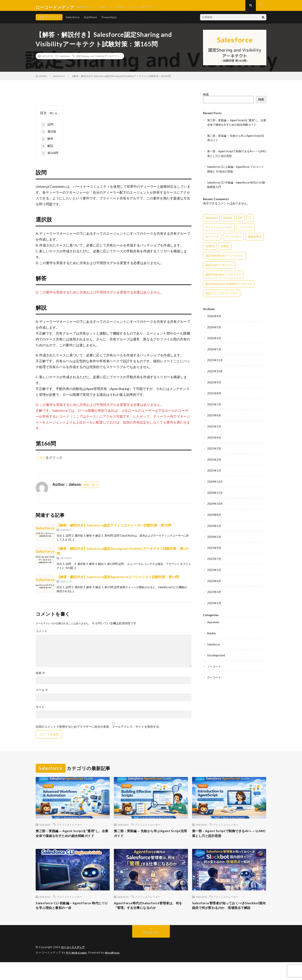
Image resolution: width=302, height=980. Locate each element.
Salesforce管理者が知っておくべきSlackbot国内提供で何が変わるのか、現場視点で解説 (227, 920)
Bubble (212, 632)
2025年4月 (214, 439)
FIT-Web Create (77, 971)
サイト (40, 711)
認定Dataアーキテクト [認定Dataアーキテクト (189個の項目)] (219, 267)
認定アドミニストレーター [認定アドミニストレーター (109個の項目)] (222, 296)
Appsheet (214, 621)
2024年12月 (215, 482)
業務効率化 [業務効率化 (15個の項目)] (255, 239)
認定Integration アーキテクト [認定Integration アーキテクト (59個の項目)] (223, 277)
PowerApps (109, 21)
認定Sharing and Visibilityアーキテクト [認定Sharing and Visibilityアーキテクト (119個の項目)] (229, 286)
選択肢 (49, 136)
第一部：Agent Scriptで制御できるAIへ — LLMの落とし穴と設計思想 (229, 838)
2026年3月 (214, 329)
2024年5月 (214, 526)
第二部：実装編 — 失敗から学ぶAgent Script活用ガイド (141, 838)
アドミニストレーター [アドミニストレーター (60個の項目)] (219, 230)
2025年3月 (214, 449)
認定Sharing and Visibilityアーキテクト (98, 60)
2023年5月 (214, 569)
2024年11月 (215, 493)
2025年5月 (214, 428)
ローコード (215, 676)
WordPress (115, 971)
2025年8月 (214, 395)
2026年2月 (214, 340)
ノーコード (215, 665)
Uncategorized (217, 654)
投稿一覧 (89, 489)
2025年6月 (214, 417)
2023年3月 (214, 591)
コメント (42, 635)
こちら (41, 461)
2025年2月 (214, 460)
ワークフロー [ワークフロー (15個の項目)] (233, 239)
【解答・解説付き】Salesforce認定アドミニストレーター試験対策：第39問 (114, 529)
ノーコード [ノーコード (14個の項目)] (246, 230)
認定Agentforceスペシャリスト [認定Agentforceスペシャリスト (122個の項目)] (224, 258)
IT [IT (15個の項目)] (250, 220)
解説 (47, 150)
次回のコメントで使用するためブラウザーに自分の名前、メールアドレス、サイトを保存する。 (99, 730)
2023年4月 (214, 580)
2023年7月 (214, 558)
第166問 (50, 157)
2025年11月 (215, 362)
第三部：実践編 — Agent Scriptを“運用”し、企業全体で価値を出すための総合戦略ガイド (72, 841)
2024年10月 (215, 504)
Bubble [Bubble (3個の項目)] (228, 220)
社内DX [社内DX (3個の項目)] (210, 249)
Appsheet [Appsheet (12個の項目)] (211, 220)
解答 (47, 143)
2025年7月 (214, 406)
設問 (49, 128)
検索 (206, 98)
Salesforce (73, 21)
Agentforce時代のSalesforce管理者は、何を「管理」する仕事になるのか (150, 917)
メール (42, 694)
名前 (40, 677)
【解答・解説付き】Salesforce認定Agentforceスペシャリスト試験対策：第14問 (118, 581)
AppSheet (90, 21)
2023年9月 (214, 548)
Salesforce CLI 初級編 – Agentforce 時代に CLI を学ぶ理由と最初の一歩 (72, 917)
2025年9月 (214, 384)
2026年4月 (214, 319)
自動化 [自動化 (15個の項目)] (225, 249)
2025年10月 (215, 373)
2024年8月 (214, 515)
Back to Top (151, 951)
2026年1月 (214, 351)
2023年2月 (214, 602)
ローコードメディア (74, 965)
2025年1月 (214, 471)
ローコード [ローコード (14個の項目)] (212, 239)
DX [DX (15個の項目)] (240, 220)
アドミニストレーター (69, 829)
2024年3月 (214, 537)
